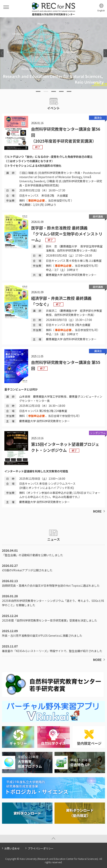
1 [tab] (38, 91)
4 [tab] (61, 91)
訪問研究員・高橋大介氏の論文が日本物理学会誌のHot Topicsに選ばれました (51, 586)
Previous (2, 53)
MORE (97, 511)
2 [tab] (46, 91)
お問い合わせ (12, 848)
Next (105, 53)
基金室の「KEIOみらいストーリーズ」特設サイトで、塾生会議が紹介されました (52, 651)
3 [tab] (54, 91)
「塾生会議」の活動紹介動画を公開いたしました (32, 555)
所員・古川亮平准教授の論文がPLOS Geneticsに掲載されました (42, 636)
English (101, 10)
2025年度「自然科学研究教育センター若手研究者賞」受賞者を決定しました (50, 620)
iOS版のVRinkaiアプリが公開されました (27, 570)
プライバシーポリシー (41, 848)
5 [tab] (69, 91)
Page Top (53, 839)
